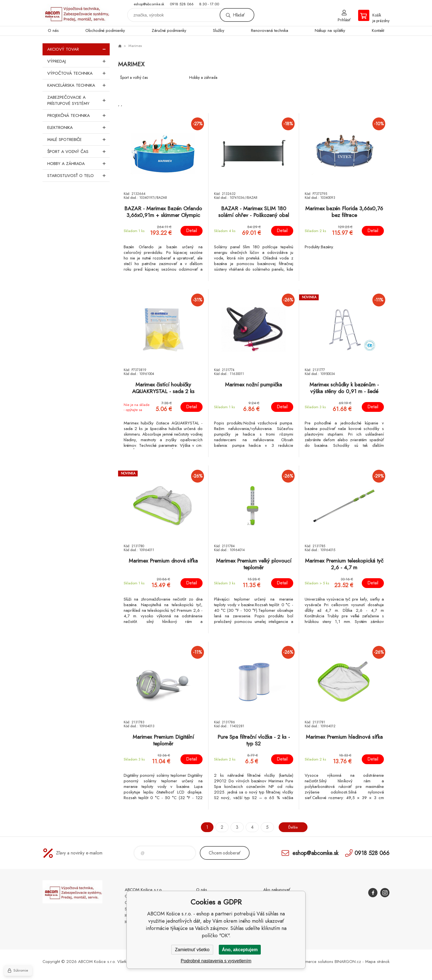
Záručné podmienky (169, 30)
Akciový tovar (78, 49)
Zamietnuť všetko (192, 950)
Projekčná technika (78, 115)
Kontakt (378, 30)
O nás (53, 30)
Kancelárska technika (78, 85)
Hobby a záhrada (78, 164)
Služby (219, 30)
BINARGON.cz (348, 962)
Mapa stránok (377, 962)
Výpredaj (78, 61)
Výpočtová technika (78, 73)
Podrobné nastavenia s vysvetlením (216, 961)
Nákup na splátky (330, 30)
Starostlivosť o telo (78, 176)
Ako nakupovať (277, 890)
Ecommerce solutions (314, 962)
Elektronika (78, 127)
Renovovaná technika (270, 30)
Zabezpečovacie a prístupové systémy (78, 100)
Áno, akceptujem (240, 950)
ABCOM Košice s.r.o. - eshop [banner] (76, 13)
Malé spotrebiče (78, 140)
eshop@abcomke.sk (149, 4)
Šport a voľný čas (78, 152)
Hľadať (239, 15)
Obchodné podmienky (105, 30)
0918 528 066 (182, 4)
